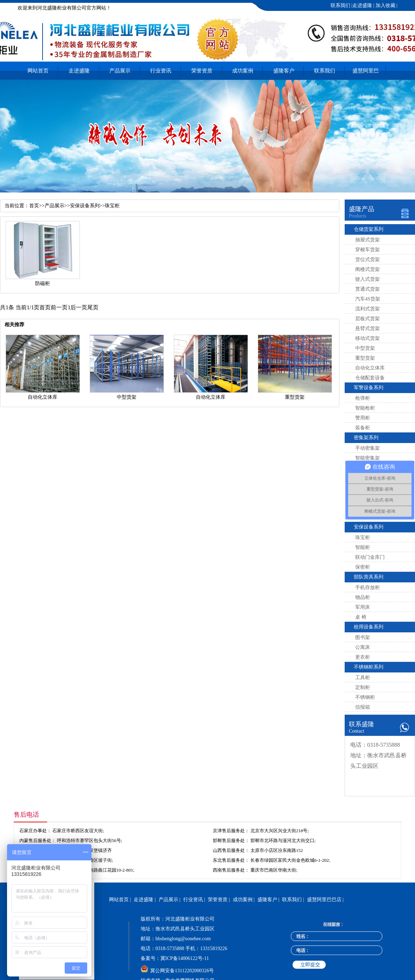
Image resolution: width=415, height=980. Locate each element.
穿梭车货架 (368, 250)
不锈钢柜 (365, 697)
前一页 (59, 307)
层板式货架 (368, 319)
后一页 (79, 307)
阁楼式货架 (368, 269)
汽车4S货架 (368, 299)
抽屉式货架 (368, 240)
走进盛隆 (362, 5)
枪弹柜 (363, 398)
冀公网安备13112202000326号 (182, 971)
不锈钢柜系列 (369, 667)
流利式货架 (368, 309)
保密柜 (363, 567)
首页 (34, 206)
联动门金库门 (370, 557)
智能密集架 (368, 458)
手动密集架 (368, 448)
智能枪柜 (365, 408)
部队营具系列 (369, 577)
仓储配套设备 (370, 378)
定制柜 (363, 687)
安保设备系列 (369, 527)
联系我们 (340, 5)
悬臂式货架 (368, 328)
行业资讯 (161, 71)
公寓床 (363, 647)
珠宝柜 (363, 538)
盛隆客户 (284, 71)
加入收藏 (385, 5)
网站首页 (38, 71)
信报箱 (363, 707)
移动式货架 (368, 338)
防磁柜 (43, 283)
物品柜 (363, 597)
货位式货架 (368, 260)
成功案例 (243, 71)
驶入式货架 (368, 279)
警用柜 (363, 418)
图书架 (363, 637)
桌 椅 (361, 617)
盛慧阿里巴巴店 (366, 74)
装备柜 (363, 428)
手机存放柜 (368, 587)
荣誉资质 (202, 71)
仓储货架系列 (369, 229)
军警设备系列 (369, 388)
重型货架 (365, 358)
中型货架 (365, 348)
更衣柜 (363, 657)
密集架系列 (366, 438)
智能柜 (363, 547)
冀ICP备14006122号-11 (185, 958)
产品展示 (120, 71)
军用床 (363, 607)
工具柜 (363, 678)
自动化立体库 (370, 368)
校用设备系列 (369, 627)
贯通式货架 (368, 289)
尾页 (93, 307)
